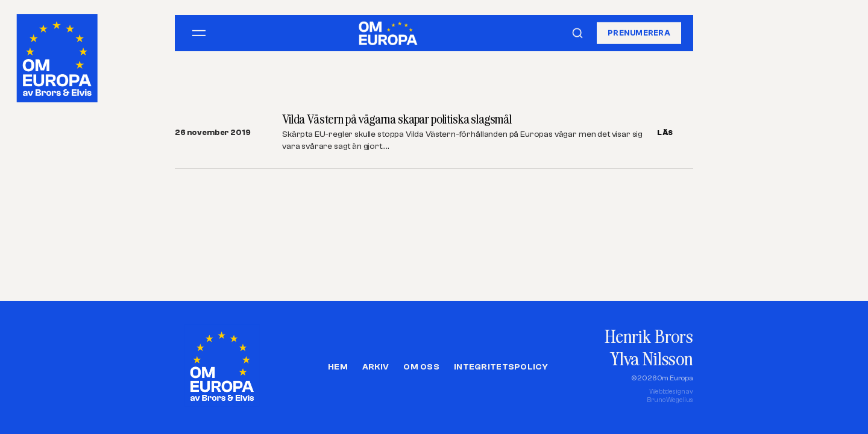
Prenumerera (639, 33)
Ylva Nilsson (652, 358)
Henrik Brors (649, 336)
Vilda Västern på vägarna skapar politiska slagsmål (397, 119)
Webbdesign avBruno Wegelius (670, 396)
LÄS (665, 133)
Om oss (421, 367)
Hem (338, 367)
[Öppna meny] (199, 33)
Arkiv (376, 367)
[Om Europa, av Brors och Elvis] (58, 55)
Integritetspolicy (501, 367)
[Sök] (577, 33)
